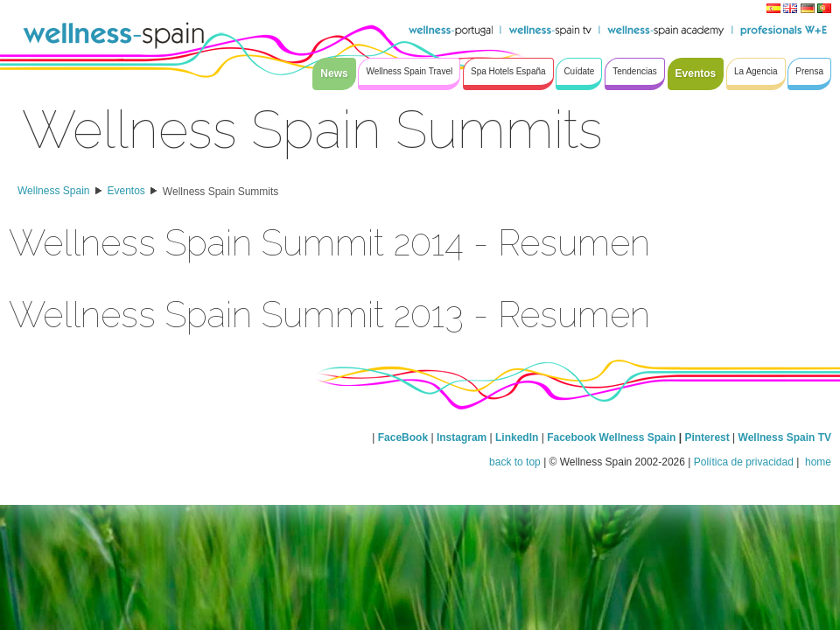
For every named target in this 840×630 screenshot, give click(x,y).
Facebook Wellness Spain (611, 437)
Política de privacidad (744, 462)
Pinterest (708, 437)
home (817, 462)
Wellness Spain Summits (221, 192)
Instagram (462, 437)
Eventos (126, 191)
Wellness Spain (54, 191)
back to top (515, 462)
